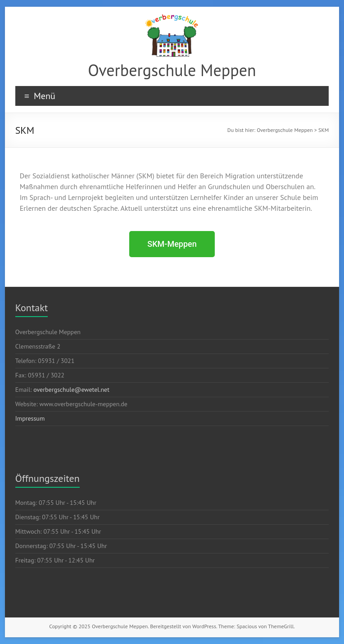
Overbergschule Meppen (172, 70)
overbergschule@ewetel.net (71, 390)
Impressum (30, 418)
